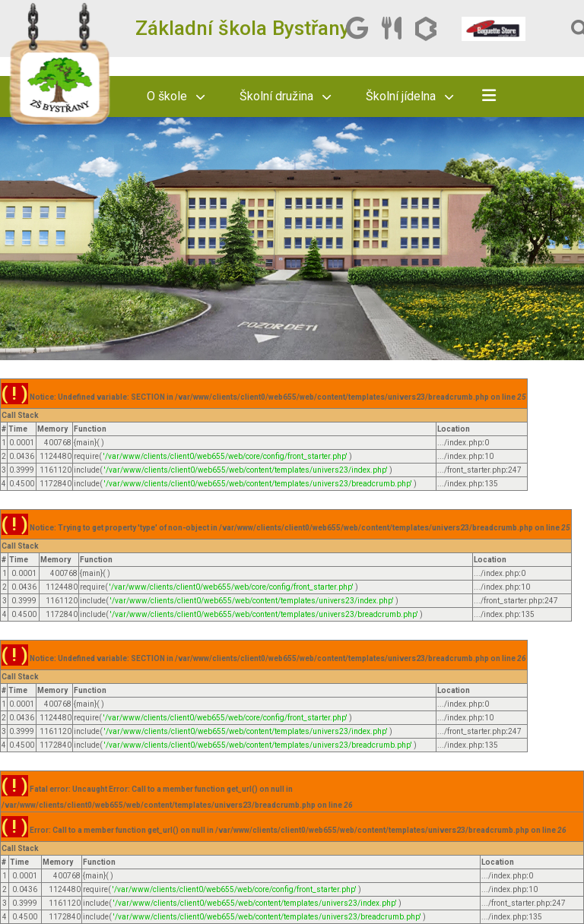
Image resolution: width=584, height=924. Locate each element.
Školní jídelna (409, 96)
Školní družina (285, 96)
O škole (176, 96)
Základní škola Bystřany (243, 28)
